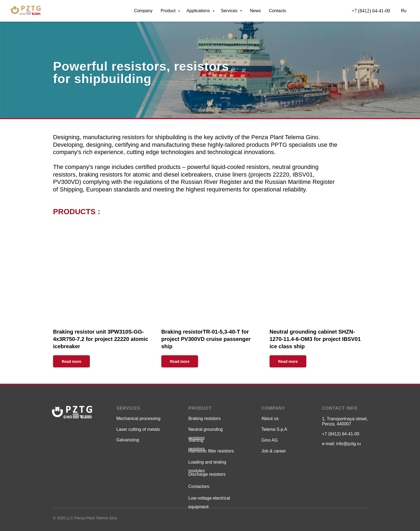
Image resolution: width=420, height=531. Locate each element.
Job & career (274, 451)
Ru (404, 11)
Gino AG (270, 440)
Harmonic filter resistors (211, 451)
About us (270, 418)
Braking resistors (204, 418)
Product (169, 11)
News (255, 11)
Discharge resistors (207, 474)
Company (143, 11)
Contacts (278, 11)
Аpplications (199, 11)
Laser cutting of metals (138, 429)
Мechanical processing (138, 418)
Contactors (199, 486)
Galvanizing (128, 440)
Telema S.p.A (274, 429)
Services (231, 11)
